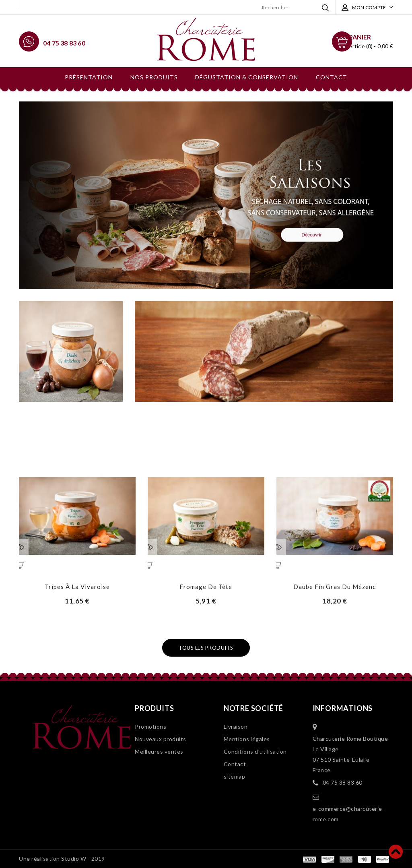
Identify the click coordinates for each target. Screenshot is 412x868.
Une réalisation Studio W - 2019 (62, 859)
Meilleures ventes (159, 751)
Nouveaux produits (161, 739)
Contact (332, 77)
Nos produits (154, 77)
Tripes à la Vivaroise (77, 587)
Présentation (89, 77)
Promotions (150, 726)
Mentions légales (247, 739)
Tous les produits (206, 648)
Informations (343, 708)
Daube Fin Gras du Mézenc (335, 587)
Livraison (236, 726)
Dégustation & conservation (247, 77)
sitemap (235, 776)
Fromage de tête (206, 587)
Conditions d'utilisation (255, 751)
